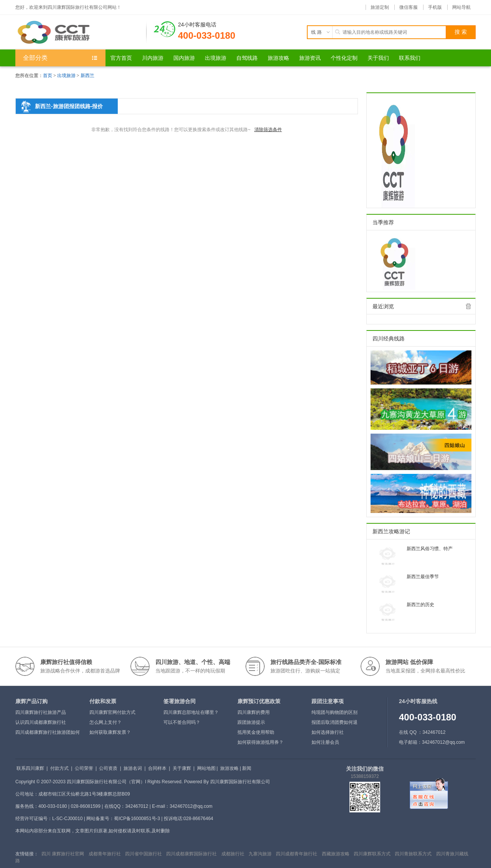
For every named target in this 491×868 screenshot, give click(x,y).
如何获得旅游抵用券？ (260, 742)
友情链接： (27, 854)
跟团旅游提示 (251, 722)
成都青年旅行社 (105, 854)
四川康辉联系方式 (372, 854)
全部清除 (468, 306)
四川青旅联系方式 (413, 854)
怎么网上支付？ (105, 722)
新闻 (247, 768)
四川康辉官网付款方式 (112, 712)
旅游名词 (133, 768)
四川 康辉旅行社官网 (63, 854)
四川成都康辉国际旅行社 (191, 854)
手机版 (435, 7)
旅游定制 (380, 7)
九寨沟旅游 (260, 854)
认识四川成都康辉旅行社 (41, 722)
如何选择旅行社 (328, 732)
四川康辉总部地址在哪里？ (191, 712)
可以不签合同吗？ (182, 722)
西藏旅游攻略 (336, 854)
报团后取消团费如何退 (334, 722)
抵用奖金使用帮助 (256, 732)
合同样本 (157, 768)
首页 (48, 76)
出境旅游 (66, 76)
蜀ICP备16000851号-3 (137, 819)
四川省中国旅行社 (143, 854)
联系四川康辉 (30, 768)
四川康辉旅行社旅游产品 (41, 712)
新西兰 (87, 76)
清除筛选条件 (268, 130)
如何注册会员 (325, 742)
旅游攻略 (229, 768)
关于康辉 (182, 768)
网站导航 (461, 7)
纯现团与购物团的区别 (334, 712)
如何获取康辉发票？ (110, 732)
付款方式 (59, 768)
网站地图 (206, 768)
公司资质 (108, 768)
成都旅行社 (233, 854)
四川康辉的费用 (254, 712)
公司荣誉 (84, 768)
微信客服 (409, 7)
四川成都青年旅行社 (297, 854)
